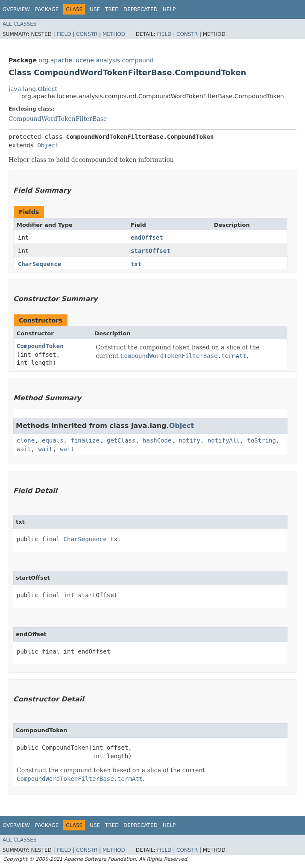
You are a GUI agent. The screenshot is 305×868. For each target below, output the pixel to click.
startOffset (151, 251)
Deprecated (141, 9)
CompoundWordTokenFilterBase (58, 119)
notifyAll (224, 440)
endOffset (147, 238)
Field (64, 34)
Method (114, 34)
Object (48, 145)
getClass (121, 440)
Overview (16, 9)
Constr (87, 34)
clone (26, 440)
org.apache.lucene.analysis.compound (96, 60)
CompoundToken (40, 346)
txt (136, 264)
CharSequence (40, 264)
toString (262, 440)
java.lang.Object (33, 89)
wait (24, 449)
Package (47, 9)
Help (169, 9)
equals (53, 440)
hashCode (157, 440)
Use (95, 9)
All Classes (19, 24)
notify (189, 440)
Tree (112, 9)
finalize (85, 440)
